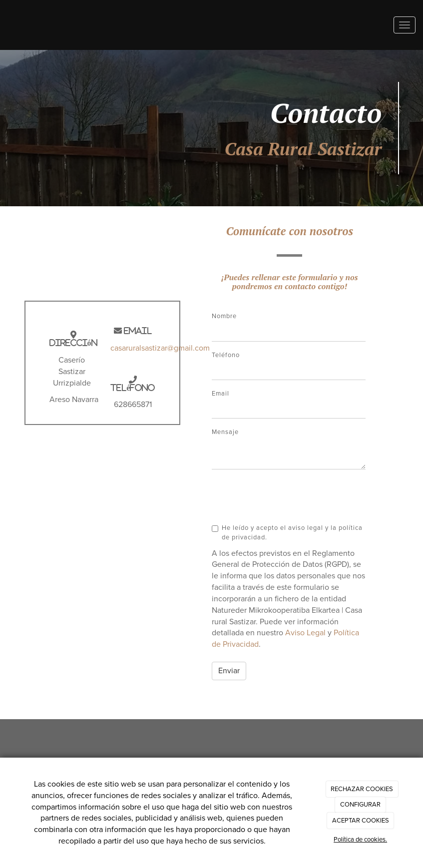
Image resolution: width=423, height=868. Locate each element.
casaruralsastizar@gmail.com (160, 348)
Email (220, 394)
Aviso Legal (305, 633)
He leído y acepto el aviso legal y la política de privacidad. (287, 532)
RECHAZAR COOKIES (362, 789)
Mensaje (225, 432)
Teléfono (226, 355)
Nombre (224, 316)
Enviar (229, 671)
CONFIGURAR (360, 805)
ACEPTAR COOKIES (361, 821)
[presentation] (288, 496)
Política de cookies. (360, 840)
